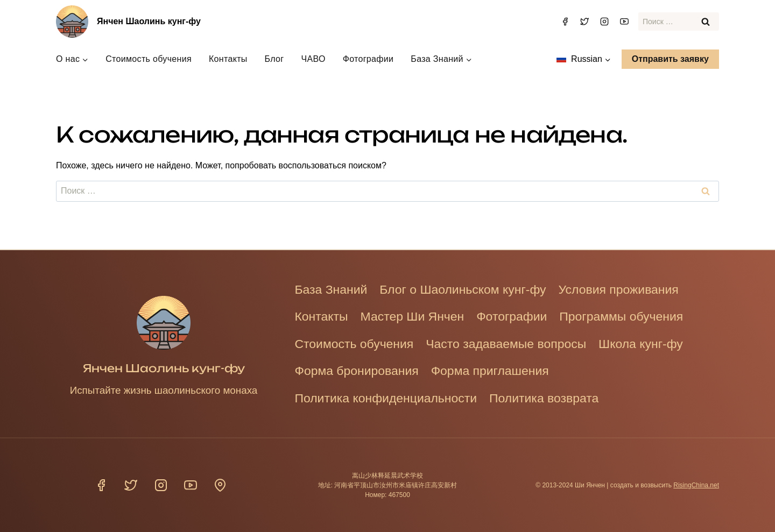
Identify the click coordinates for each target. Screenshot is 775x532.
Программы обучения (636, 313)
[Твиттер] (584, 22)
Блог (274, 59)
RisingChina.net (696, 485)
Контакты (228, 59)
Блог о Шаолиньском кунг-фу (471, 285)
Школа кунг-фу (657, 341)
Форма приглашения (499, 369)
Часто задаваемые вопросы (516, 341)
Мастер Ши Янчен (418, 313)
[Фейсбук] (565, 22)
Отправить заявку (670, 59)
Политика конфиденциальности (390, 397)
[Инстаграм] (604, 22)
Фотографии (368, 59)
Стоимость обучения (149, 59)
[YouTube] (624, 22)
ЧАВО (313, 59)
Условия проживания (633, 285)
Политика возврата (555, 397)
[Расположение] (220, 485)
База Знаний (333, 285)
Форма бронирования (360, 369)
